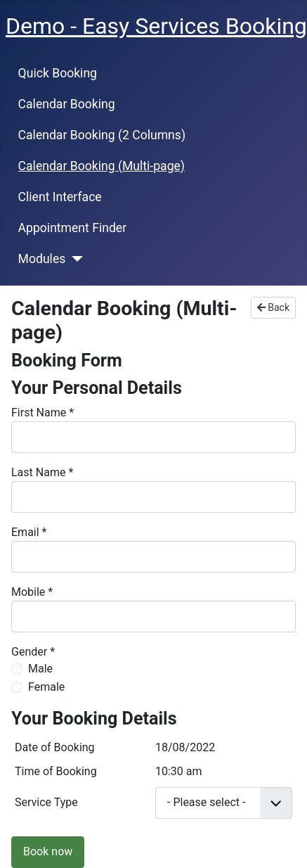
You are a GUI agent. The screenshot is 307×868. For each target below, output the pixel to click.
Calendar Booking (67, 104)
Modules (42, 259)
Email (29, 532)
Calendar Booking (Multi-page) (102, 166)
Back (273, 307)
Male (40, 669)
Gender (33, 652)
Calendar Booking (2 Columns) (102, 135)
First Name (43, 413)
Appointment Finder (73, 228)
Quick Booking (58, 73)
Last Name (42, 472)
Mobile (32, 592)
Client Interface (60, 197)
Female (46, 687)
